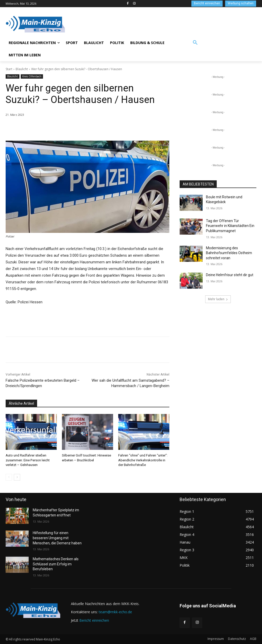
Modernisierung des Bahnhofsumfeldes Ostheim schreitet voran (229, 253)
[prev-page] (9, 477)
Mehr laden (218, 299)
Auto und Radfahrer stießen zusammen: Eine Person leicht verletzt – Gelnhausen (28, 460)
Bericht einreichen (94, 620)
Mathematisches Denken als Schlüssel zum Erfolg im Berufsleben (56, 564)
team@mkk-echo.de (115, 612)
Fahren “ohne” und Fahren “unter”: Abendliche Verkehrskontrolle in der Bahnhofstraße (143, 460)
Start (9, 69)
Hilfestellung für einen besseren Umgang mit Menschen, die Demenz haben (57, 538)
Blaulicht (22, 69)
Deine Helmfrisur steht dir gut (230, 275)
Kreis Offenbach (32, 76)
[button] (195, 43)
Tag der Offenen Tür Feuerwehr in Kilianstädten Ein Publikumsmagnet (230, 226)
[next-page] (17, 477)
